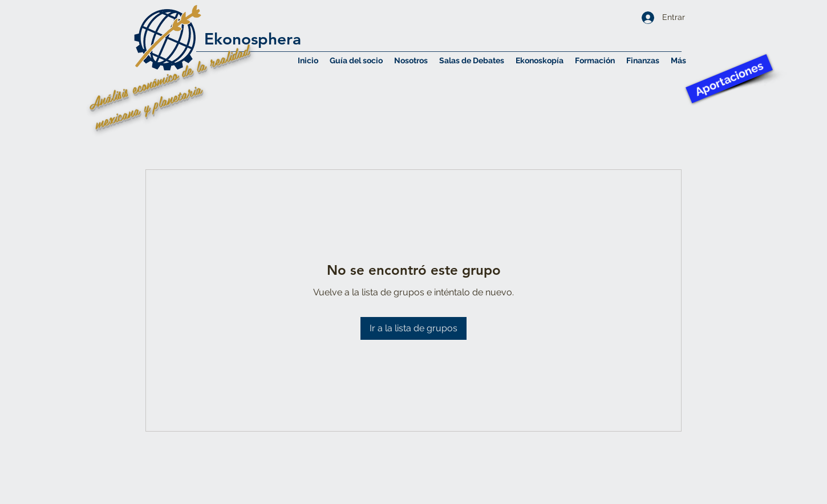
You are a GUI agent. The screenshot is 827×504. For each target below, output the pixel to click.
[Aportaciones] (729, 79)
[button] (411, 60)
